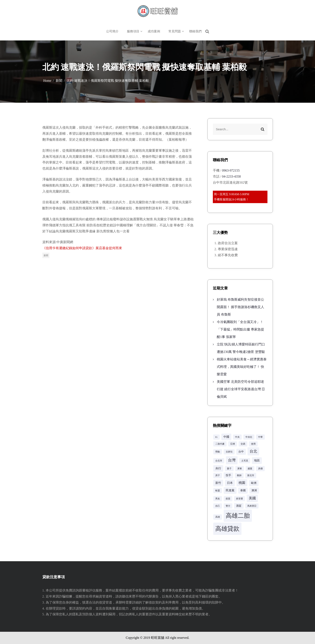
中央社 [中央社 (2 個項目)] (249, 437)
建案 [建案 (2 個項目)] (250, 469)
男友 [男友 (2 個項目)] (218, 499)
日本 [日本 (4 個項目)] (230, 483)
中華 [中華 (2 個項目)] (260, 437)
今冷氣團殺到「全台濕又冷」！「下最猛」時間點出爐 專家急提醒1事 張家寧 (240, 329)
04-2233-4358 (231, 176)
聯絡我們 (195, 31)
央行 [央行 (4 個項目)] (218, 468)
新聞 (46, 255)
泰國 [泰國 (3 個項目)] (243, 490)
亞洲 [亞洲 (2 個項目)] (233, 444)
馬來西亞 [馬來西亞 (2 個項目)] (252, 506)
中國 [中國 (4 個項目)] (226, 437)
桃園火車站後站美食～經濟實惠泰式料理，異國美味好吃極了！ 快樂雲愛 (242, 367)
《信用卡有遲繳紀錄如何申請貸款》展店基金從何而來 (82, 248)
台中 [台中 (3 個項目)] (241, 452)
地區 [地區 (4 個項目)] (257, 460)
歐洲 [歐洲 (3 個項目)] (254, 483)
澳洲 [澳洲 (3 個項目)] (254, 490)
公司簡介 (112, 31)
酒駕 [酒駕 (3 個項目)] (239, 506)
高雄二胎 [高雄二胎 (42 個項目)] (238, 516)
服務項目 (133, 31)
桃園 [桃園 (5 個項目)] (242, 483)
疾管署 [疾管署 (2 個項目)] (240, 499)
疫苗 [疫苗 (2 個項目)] (228, 499)
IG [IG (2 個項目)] (216, 437)
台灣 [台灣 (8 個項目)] (232, 460)
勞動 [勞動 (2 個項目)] (218, 452)
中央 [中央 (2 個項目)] (237, 437)
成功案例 (154, 31)
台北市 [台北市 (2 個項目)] (219, 461)
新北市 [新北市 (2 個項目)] (251, 475)
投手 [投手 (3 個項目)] (228, 475)
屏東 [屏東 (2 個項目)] (240, 469)
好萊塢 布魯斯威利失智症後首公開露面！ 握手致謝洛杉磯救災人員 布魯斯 (240, 307)
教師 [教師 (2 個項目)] (239, 475)
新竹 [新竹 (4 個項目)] (218, 483)
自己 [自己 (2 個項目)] (218, 506)
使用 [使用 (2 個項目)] (253, 444)
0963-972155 (231, 170)
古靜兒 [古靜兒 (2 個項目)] (229, 452)
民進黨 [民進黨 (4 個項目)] (230, 490)
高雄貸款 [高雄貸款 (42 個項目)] (227, 529)
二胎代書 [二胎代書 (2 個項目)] (220, 444)
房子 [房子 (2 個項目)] (218, 475)
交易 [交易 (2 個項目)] (243, 444)
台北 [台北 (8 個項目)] (253, 451)
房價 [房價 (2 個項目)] (260, 469)
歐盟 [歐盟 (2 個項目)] (218, 491)
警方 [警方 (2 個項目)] (228, 506)
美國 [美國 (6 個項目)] (252, 498)
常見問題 (175, 31)
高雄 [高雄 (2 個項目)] (218, 517)
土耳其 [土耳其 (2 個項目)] (245, 461)
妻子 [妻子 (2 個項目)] (229, 469)
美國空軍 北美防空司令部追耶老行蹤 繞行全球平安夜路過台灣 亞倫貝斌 (241, 389)
